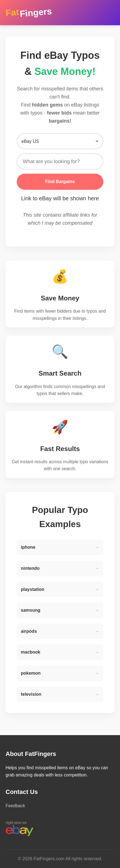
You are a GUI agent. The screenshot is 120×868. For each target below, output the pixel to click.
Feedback (15, 806)
